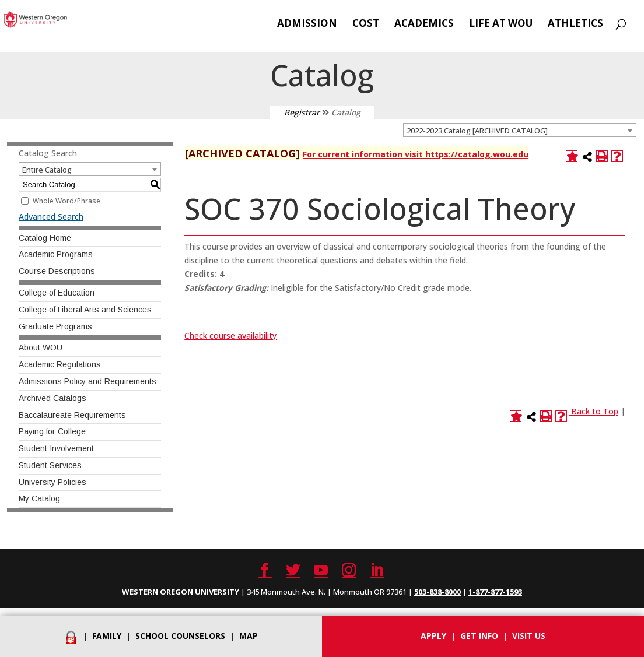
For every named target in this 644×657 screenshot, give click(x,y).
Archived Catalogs (52, 398)
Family (107, 636)
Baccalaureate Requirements (72, 415)
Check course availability (230, 335)
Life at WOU (501, 24)
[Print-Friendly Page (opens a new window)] (602, 156)
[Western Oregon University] (65, 18)
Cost (366, 24)
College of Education (57, 293)
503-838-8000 (437, 592)
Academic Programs (56, 254)
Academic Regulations (60, 364)
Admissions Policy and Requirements (87, 381)
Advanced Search (51, 217)
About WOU (41, 347)
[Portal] (71, 636)
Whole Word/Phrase (66, 201)
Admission (307, 24)
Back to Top (595, 411)
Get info (479, 636)
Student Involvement (56, 448)
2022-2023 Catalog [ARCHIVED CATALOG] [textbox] (477, 131)
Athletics (575, 24)
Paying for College (52, 431)
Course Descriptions (57, 271)
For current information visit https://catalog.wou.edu (416, 154)
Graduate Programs (55, 326)
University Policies (52, 482)
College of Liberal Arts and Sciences (85, 310)
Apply (433, 636)
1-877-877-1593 (495, 592)
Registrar (302, 112)
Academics (424, 24)
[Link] (570, 411)
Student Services (50, 465)
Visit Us (529, 636)
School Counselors (180, 636)
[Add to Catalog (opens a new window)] (572, 156)
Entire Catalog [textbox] (47, 170)
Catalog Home (45, 238)
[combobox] (520, 130)
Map (249, 636)
